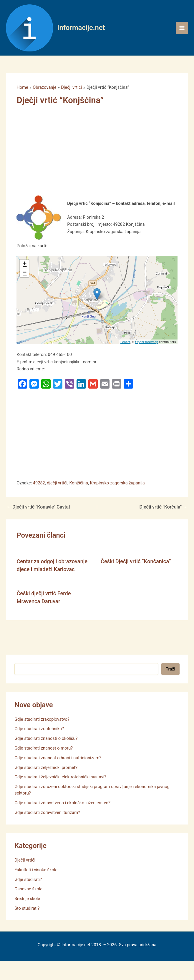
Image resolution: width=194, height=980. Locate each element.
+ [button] (25, 264)
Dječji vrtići (25, 860)
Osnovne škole (28, 889)
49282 (39, 483)
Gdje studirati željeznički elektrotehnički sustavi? (60, 777)
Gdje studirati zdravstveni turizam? (47, 812)
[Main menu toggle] (182, 28)
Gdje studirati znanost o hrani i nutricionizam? (58, 758)
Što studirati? (27, 908)
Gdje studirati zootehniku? (39, 729)
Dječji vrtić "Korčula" (164, 507)
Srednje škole (27, 899)
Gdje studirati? (28, 879)
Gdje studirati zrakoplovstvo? (42, 719)
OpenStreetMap (147, 342)
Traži (170, 669)
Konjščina (79, 483)
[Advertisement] (90, 152)
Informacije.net (81, 28)
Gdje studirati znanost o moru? (44, 748)
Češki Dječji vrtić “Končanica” (136, 561)
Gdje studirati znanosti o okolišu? (46, 738)
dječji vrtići (57, 483)
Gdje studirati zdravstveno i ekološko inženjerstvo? (62, 803)
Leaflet (125, 342)
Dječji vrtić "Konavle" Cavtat (38, 507)
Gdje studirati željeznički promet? (46, 767)
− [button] (25, 273)
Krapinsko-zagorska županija (117, 483)
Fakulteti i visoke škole (36, 870)
